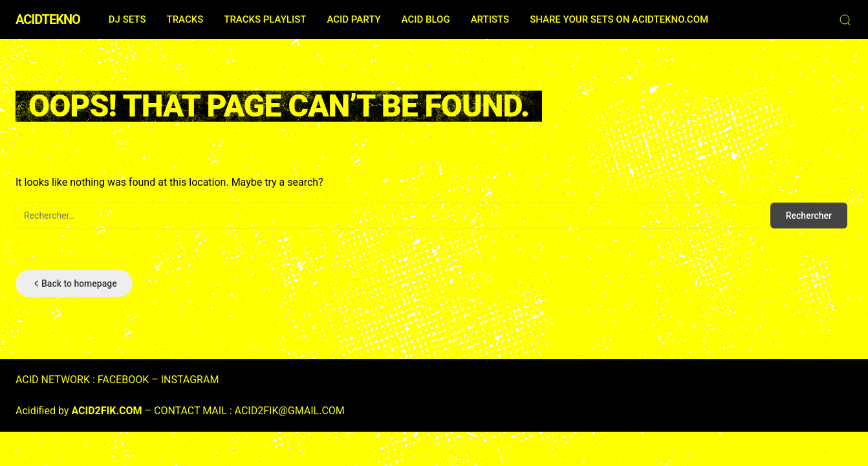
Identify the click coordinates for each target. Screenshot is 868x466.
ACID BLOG (426, 19)
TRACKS (185, 19)
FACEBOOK (123, 380)
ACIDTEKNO (48, 19)
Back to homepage (74, 283)
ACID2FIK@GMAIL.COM (290, 411)
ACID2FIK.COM (106, 411)
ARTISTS (490, 19)
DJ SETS (127, 19)
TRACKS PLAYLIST (265, 19)
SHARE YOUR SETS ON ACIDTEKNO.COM (619, 19)
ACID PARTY (353, 19)
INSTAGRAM (190, 380)
